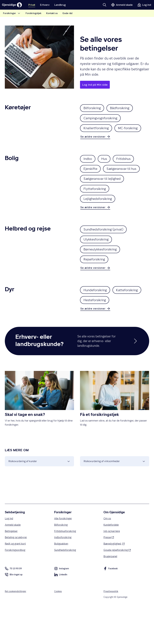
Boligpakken (61, 581)
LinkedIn (61, 613)
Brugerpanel (111, 594)
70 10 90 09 (13, 606)
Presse (109, 574)
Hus (107, 172)
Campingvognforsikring (102, 119)
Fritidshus (128, 172)
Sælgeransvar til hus (125, 183)
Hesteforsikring (130, 322)
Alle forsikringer (63, 555)
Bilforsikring (93, 108)
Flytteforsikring (96, 205)
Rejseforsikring (96, 280)
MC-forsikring (95, 141)
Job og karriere (112, 568)
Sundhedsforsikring (66, 587)
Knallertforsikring (98, 130)
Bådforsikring (124, 108)
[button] (105, 5)
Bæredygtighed (115, 581)
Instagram (62, 607)
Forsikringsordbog (15, 587)
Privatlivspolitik (111, 629)
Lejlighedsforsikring (100, 216)
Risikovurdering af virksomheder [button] (115, 497)
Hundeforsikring (97, 312)
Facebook (111, 607)
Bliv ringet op (14, 613)
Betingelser (12, 568)
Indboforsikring (63, 574)
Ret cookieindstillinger (16, 629)
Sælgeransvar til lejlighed (104, 194)
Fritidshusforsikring (65, 568)
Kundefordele (112, 562)
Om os (107, 555)
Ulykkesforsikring (98, 258)
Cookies (58, 629)
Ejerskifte (92, 183)
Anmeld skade (13, 562)
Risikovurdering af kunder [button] (39, 497)
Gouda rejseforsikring (118, 587)
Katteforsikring (96, 322)
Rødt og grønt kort (16, 581)
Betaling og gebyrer (16, 574)
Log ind (9, 555)
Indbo (89, 172)
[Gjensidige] (14, 5)
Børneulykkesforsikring (102, 269)
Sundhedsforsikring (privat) (106, 247)
